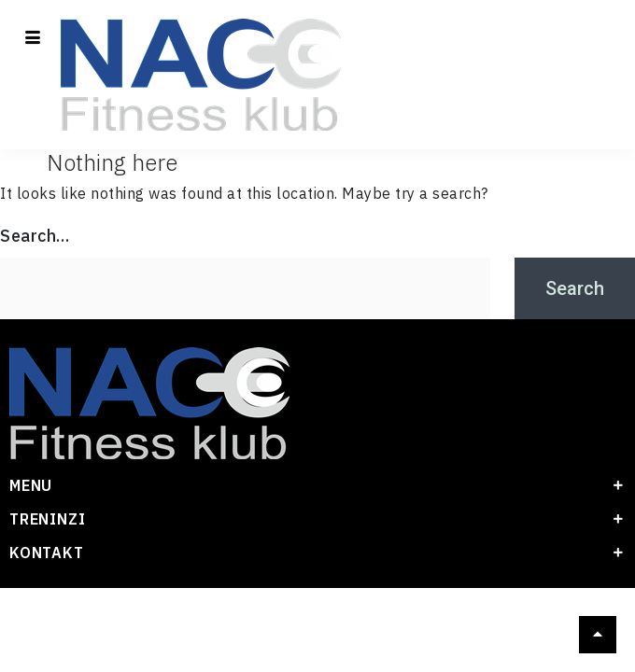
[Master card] (302, 645)
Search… (35, 236)
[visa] (333, 645)
